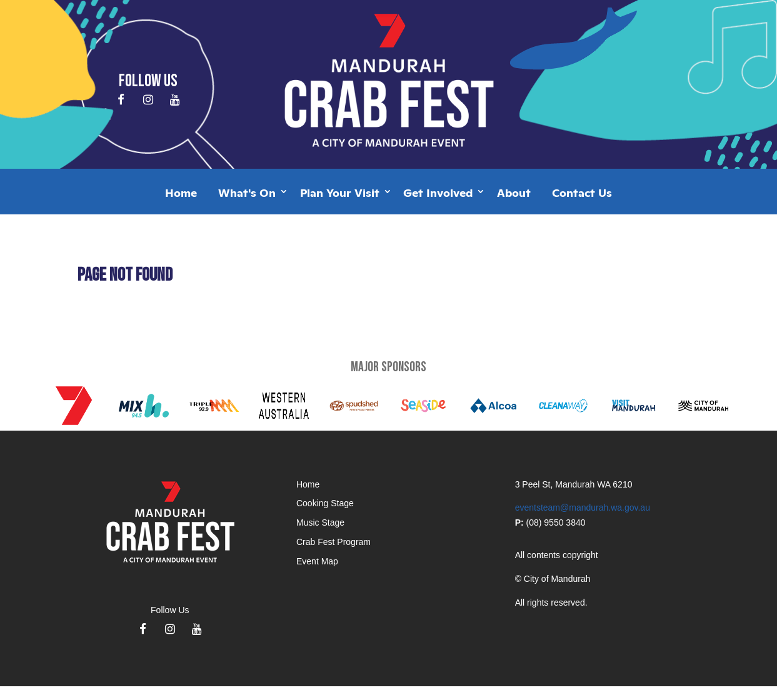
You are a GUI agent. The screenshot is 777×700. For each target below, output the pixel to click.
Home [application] (181, 192)
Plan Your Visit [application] (340, 192)
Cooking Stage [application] (325, 503)
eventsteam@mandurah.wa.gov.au (583, 507)
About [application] (514, 192)
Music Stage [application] (320, 522)
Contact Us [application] (582, 192)
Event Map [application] (317, 561)
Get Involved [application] (438, 192)
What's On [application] (247, 192)
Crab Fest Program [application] (333, 542)
